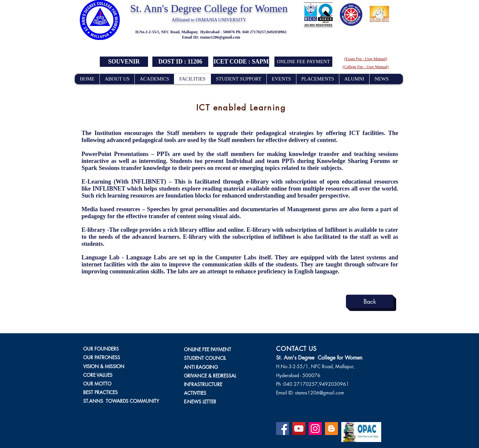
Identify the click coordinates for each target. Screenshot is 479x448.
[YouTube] (299, 429)
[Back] (370, 301)
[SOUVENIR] (124, 62)
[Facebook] (283, 429)
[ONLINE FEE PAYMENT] (303, 62)
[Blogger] (331, 429)
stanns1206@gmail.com (220, 37)
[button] (180, 62)
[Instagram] (315, 429)
